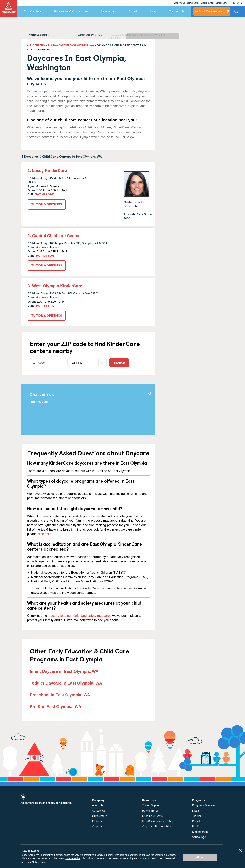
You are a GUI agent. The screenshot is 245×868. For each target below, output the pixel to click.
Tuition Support (151, 805)
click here (44, 534)
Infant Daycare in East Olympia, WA (64, 671)
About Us (98, 805)
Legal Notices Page (36, 862)
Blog (153, 11)
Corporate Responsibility (157, 827)
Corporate (98, 827)
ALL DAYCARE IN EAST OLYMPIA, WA (71, 45)
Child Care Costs (152, 816)
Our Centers (33, 11)
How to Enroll (150, 811)
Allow (200, 857)
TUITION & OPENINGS (47, 204)
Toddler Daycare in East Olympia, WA (66, 683)
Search (119, 363)
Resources (108, 11)
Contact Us (177, 11)
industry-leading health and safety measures (80, 616)
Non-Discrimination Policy (158, 821)
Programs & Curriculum (71, 11)
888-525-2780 (39, 402)
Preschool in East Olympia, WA (60, 695)
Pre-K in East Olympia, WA (56, 707)
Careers (97, 821)
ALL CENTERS (36, 45)
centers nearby (210, 11)
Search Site (236, 13)
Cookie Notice (73, 858)
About (133, 11)
